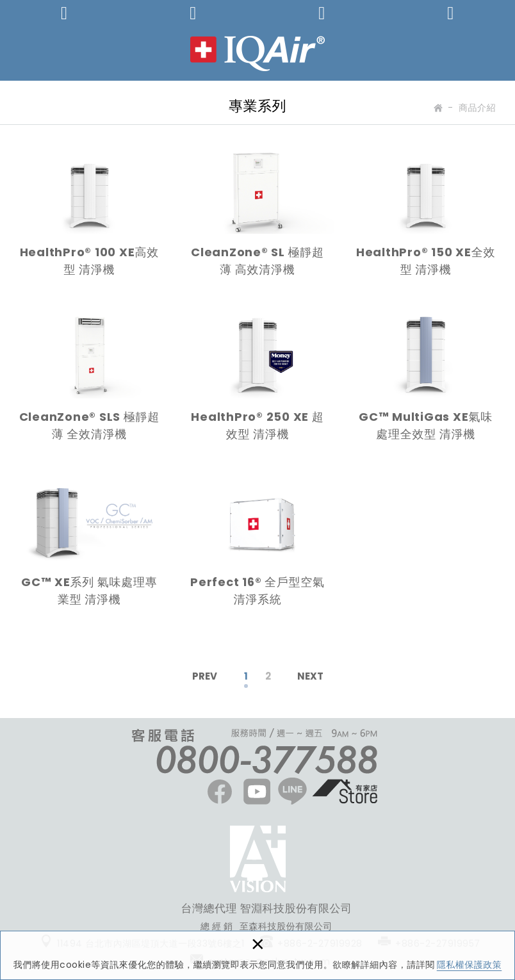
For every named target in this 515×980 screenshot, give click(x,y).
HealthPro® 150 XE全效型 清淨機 (426, 217)
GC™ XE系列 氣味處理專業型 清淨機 (89, 547)
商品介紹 (477, 108)
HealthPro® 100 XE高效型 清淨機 (89, 217)
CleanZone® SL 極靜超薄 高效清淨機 (258, 217)
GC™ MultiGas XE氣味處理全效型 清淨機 (426, 382)
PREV (205, 676)
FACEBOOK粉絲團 (258, 859)
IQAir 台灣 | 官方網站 (257, 53)
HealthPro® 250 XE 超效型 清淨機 (258, 382)
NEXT (310, 676)
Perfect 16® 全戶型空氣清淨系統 (258, 547)
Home (437, 110)
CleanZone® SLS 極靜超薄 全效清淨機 (89, 382)
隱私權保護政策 (470, 965)
